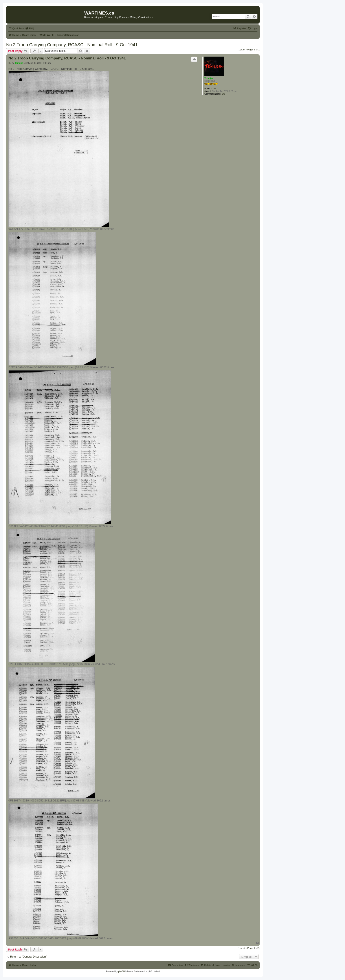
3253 (214, 89)
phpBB (121, 972)
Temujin (209, 78)
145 (223, 94)
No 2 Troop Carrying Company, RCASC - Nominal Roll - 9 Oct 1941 (72, 45)
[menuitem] (29, 28)
